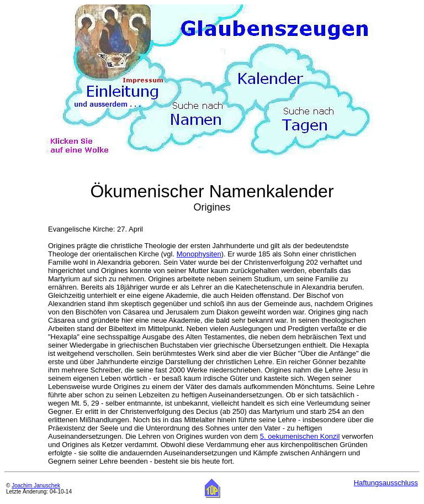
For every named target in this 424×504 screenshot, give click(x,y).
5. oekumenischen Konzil (300, 436)
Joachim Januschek (36, 485)
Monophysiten (199, 254)
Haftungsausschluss (386, 483)
